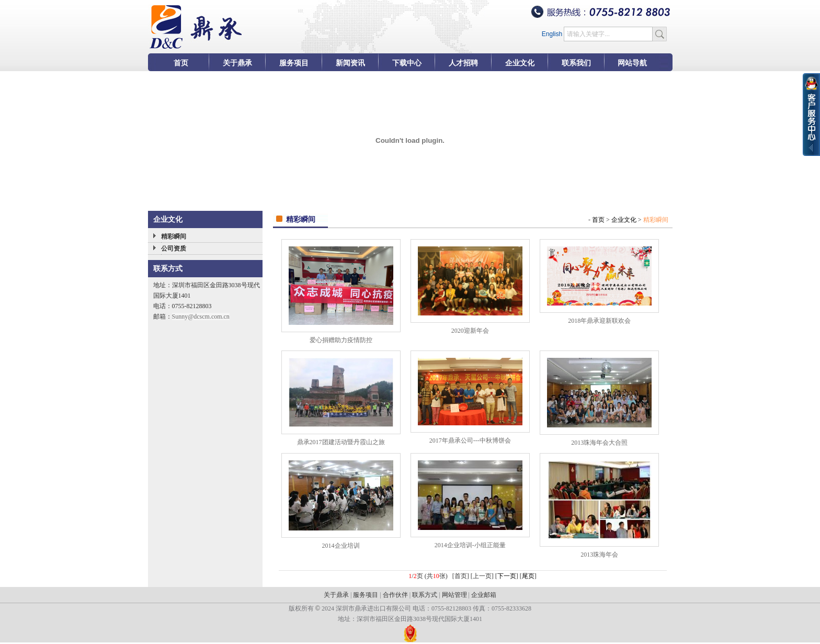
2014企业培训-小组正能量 (470, 545)
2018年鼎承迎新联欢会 (599, 321)
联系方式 (425, 595)
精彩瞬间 (174, 236)
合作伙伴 (395, 595)
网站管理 (454, 595)
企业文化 (624, 220)
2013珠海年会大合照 (599, 443)
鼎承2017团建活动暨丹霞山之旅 (341, 442)
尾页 (528, 576)
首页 (598, 220)
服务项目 (366, 595)
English (552, 34)
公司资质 (174, 248)
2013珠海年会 (599, 555)
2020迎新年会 (470, 331)
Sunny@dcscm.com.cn (201, 317)
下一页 (507, 576)
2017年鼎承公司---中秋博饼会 (470, 440)
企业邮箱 (484, 595)
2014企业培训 (341, 546)
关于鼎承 (336, 595)
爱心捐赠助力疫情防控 (341, 340)
